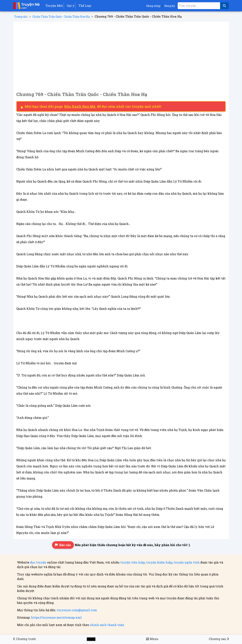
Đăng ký (170, 6)
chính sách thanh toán (107, 625)
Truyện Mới (54, 6)
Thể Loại (85, 6)
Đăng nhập (153, 6)
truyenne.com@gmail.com (77, 610)
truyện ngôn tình (187, 562)
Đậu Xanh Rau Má (80, 106)
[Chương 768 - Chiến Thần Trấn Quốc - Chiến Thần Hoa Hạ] (25, 639)
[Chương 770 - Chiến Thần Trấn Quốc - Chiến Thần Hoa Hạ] (219, 639)
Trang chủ (21, 17)
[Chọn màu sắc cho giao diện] (91, 639)
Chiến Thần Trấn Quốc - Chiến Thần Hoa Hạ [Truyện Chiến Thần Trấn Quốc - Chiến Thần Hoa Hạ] (61, 17)
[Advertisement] (121, 53)
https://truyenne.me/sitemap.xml (56, 617)
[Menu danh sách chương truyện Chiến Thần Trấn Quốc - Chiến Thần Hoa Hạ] (152, 639)
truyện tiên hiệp (133, 562)
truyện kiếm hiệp (159, 562)
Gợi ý (71, 6)
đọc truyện (38, 562)
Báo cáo (63, 545)
